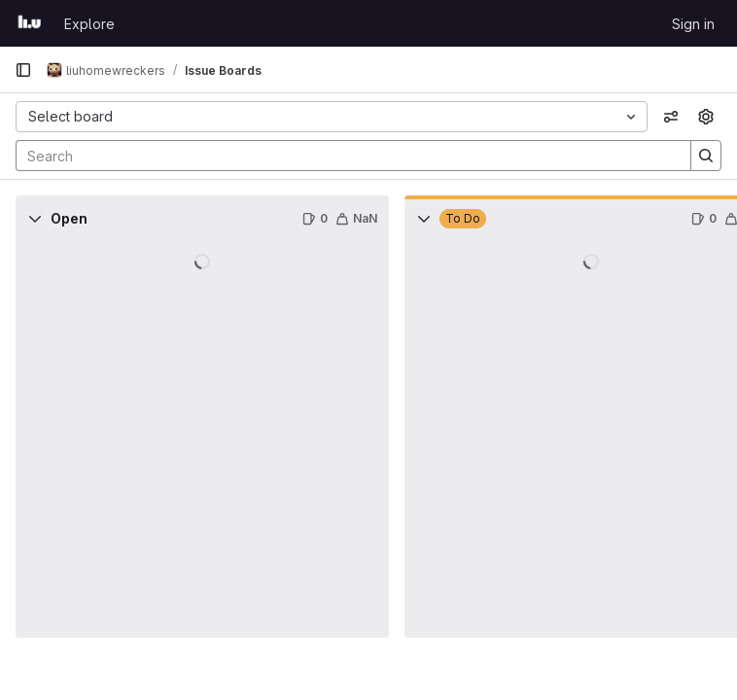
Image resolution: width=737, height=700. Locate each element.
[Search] (344, 156)
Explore (89, 24)
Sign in (693, 24)
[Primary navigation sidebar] (23, 70)
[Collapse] (35, 219)
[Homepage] (30, 23)
